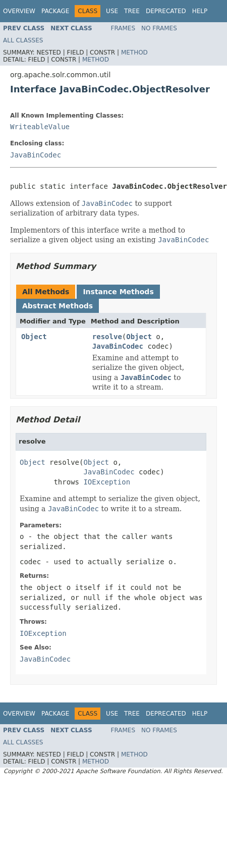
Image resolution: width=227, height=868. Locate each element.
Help (200, 11)
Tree (132, 11)
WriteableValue (40, 127)
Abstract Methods (58, 306)
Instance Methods (118, 292)
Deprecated (166, 11)
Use (112, 11)
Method (134, 52)
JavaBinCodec (36, 155)
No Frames (159, 28)
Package (55, 11)
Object (34, 337)
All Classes (23, 40)
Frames (123, 28)
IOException (107, 482)
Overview (19, 11)
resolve (107, 337)
